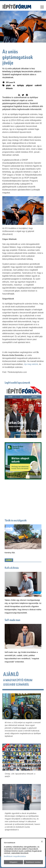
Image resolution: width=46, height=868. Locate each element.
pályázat (29, 86)
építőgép (20, 86)
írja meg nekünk (31, 364)
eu (14, 86)
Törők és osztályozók (16, 521)
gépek (8, 86)
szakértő (38, 86)
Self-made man (12, 620)
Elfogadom (13, 862)
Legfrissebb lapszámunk (17, 383)
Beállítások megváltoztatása (15, 856)
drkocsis (9, 89)
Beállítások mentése (33, 862)
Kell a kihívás (12, 568)
